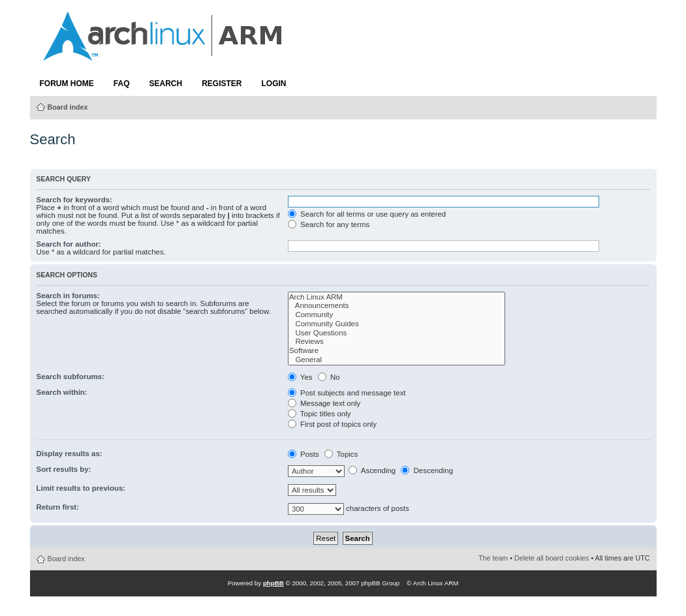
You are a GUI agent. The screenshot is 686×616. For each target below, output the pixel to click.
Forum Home (67, 84)
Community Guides (397, 324)
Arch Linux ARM (397, 298)
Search (166, 84)
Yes (300, 377)
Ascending (372, 470)
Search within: (62, 392)
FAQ (122, 84)
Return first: (58, 507)
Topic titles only (320, 414)
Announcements (397, 306)
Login (274, 84)
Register (222, 84)
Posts (304, 454)
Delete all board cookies (552, 558)
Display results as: (70, 454)
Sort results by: (64, 469)
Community (397, 315)
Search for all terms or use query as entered (367, 214)
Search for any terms (329, 224)
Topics (341, 454)
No (329, 377)
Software (397, 351)
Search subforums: (70, 377)
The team (493, 558)
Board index (68, 107)
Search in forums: (68, 296)
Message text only (324, 403)
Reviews (397, 342)
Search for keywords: (74, 200)
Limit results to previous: (81, 488)
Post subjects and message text (347, 393)
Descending (427, 470)
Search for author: (69, 244)
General (397, 360)
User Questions (397, 333)
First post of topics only (332, 424)
